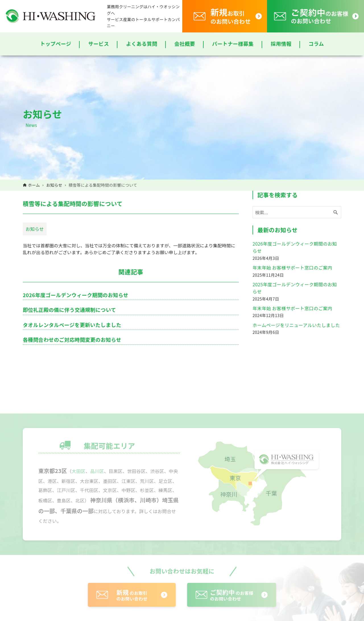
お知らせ (35, 229)
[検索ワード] (297, 212)
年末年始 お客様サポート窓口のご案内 (292, 268)
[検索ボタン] (336, 212)
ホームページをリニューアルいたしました (296, 325)
